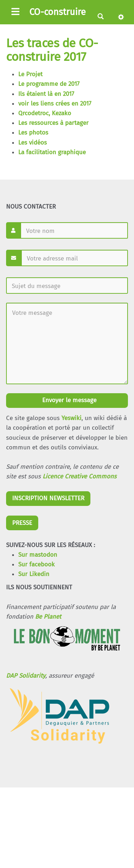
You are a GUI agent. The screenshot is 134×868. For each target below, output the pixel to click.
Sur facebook (36, 564)
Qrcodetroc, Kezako (45, 113)
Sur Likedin (34, 574)
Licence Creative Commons (80, 476)
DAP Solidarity (26, 676)
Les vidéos (33, 143)
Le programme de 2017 (49, 84)
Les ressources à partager (53, 123)
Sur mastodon (38, 555)
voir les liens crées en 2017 (55, 104)
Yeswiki (71, 418)
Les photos (33, 133)
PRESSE (22, 523)
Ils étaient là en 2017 (46, 94)
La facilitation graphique (52, 152)
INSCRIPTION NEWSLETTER (48, 498)
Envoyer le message (68, 400)
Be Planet (48, 617)
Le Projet (30, 74)
